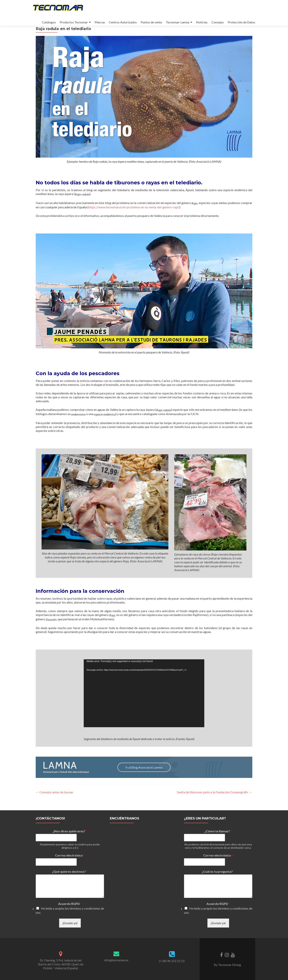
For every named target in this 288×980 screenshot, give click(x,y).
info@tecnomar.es (116, 960)
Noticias (202, 22)
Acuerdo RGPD (70, 904)
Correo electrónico (70, 855)
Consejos (218, 22)
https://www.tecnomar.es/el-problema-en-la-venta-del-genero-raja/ (134, 218)
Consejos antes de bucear (55, 803)
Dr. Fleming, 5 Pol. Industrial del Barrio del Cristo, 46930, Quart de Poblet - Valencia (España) (61, 964)
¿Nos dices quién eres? (70, 831)
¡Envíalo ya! (70, 923)
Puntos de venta (151, 22)
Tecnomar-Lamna (178, 22)
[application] (144, 704)
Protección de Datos (241, 22)
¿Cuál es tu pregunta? (218, 871)
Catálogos (49, 22)
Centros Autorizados (123, 22)
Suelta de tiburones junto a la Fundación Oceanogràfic (215, 803)
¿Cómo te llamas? (218, 831)
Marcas (100, 22)
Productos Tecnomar (74, 22)
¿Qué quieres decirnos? (70, 871)
